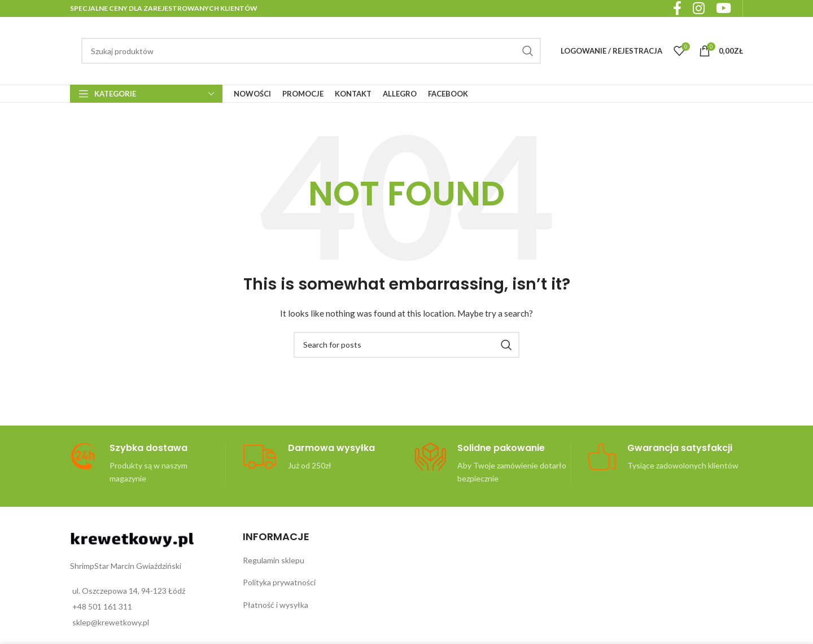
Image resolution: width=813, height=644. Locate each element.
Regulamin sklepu (274, 560)
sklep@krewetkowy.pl (111, 622)
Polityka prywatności (279, 582)
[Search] (311, 51)
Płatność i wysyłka (276, 605)
